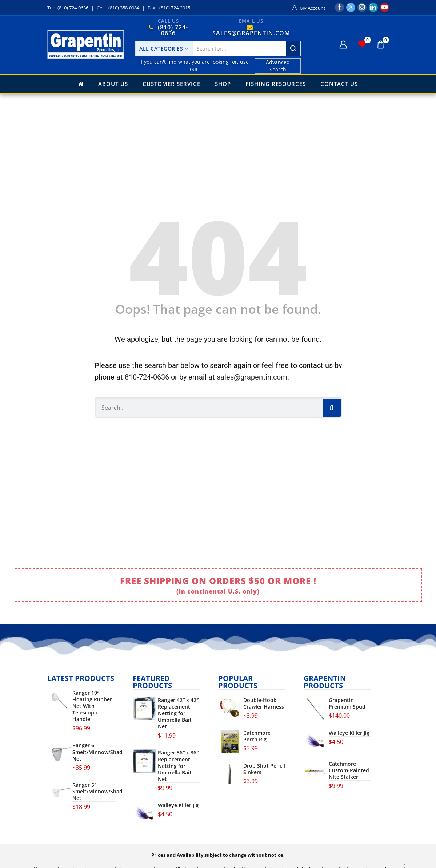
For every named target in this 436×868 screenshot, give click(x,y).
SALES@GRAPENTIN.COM (251, 33)
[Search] (332, 408)
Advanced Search (278, 66)
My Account (313, 8)
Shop (223, 84)
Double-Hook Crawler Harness (264, 703)
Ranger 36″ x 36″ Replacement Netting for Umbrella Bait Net (178, 766)
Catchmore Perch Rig (257, 736)
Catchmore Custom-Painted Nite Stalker (349, 770)
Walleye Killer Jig (178, 805)
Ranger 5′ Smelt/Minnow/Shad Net (97, 792)
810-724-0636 (147, 377)
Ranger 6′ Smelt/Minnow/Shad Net (97, 752)
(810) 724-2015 (175, 8)
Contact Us (339, 84)
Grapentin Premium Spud (347, 703)
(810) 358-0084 (124, 8)
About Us (113, 84)
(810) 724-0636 (73, 8)
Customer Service (171, 84)
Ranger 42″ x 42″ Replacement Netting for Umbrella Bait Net (178, 714)
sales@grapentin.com (252, 377)
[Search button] (293, 49)
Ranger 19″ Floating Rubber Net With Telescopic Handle (92, 706)
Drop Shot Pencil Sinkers (264, 769)
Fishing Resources (276, 84)
